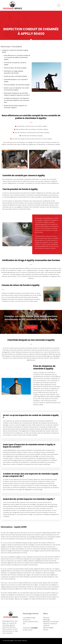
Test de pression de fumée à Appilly (15, 68)
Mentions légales (48, 628)
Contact (46, 630)
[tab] (31, 415)
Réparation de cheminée (51, 622)
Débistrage (46, 620)
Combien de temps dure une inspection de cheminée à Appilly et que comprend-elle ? (17, 100)
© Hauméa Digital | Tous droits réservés (15, 641)
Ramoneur (46, 618)
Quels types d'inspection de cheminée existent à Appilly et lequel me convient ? (29, 446)
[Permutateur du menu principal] (59, 5)
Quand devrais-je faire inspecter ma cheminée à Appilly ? (29, 499)
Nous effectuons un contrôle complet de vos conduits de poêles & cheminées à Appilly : (17, 57)
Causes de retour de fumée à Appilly (15, 76)
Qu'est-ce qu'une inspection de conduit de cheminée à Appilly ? (31, 416)
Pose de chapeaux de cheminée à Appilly (17, 85)
